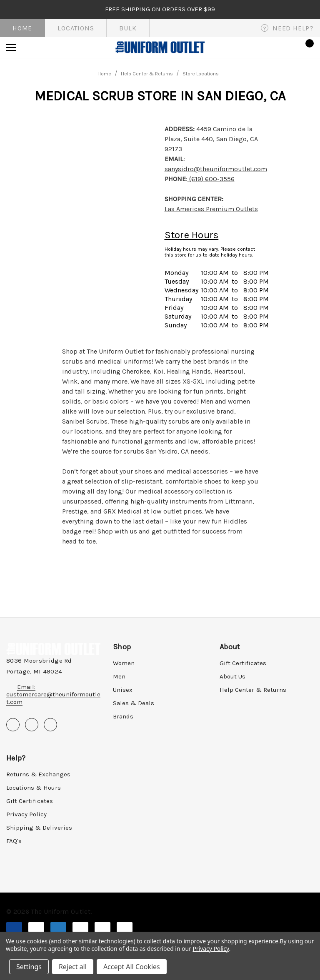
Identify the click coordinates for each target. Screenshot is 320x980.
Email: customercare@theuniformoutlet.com (53, 694)
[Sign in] (283, 47)
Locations (76, 28)
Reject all (73, 967)
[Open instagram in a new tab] (50, 725)
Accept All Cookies (132, 967)
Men (119, 676)
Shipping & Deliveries (39, 828)
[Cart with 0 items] (307, 47)
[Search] (34, 47)
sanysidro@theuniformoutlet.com (216, 169)
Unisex (123, 690)
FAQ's (14, 841)
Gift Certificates (243, 663)
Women (124, 663)
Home (22, 28)
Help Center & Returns (253, 690)
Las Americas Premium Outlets (211, 209)
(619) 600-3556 (211, 179)
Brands (123, 716)
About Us (232, 676)
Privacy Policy (26, 814)
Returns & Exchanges (38, 774)
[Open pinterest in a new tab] (32, 725)
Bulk (128, 28)
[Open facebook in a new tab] (13, 725)
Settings (29, 967)
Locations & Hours (34, 788)
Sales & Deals (134, 703)
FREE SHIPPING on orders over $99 (160, 9)
